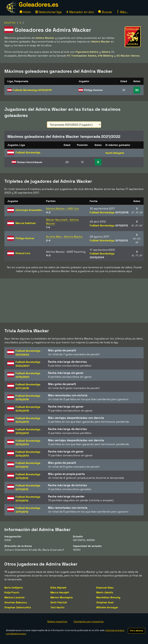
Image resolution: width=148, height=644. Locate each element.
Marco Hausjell (60, 592)
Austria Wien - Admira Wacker (64, 237)
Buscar (105, 12)
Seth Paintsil (59, 602)
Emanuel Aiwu (105, 588)
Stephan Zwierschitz (18, 607)
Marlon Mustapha (62, 597)
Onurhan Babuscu (16, 602)
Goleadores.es (39, 4)
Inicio (25, 12)
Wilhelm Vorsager (107, 607)
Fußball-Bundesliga (32, 90)
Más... (122, 12)
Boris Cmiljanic (14, 588)
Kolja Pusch (12, 592)
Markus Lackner (15, 597)
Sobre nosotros (57, 621)
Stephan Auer (105, 602)
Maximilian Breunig (108, 597)
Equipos (10, 23)
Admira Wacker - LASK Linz (62, 209)
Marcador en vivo (80, 12)
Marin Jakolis (105, 592)
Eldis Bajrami (58, 588)
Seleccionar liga (48, 12)
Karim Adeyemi (115, 153)
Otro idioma (136, 631)
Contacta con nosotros (89, 621)
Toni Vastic (58, 607)
